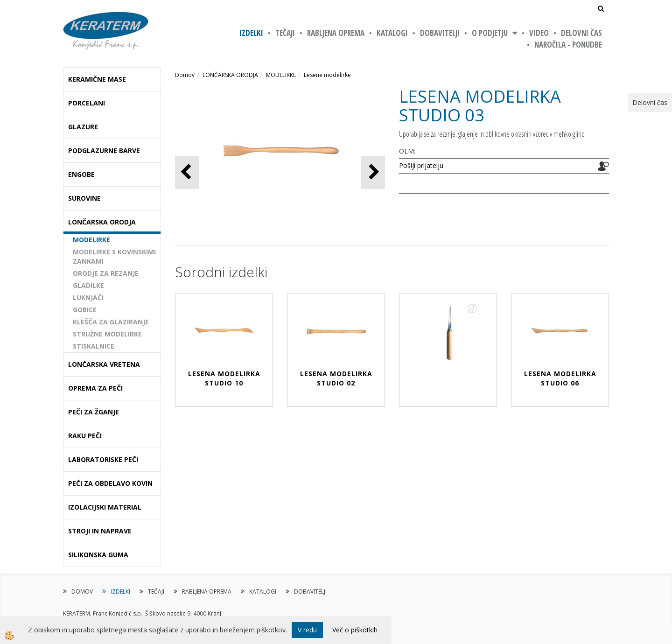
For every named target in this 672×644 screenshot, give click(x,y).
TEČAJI (285, 33)
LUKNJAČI (88, 297)
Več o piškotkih (355, 630)
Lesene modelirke (327, 75)
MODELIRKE (91, 240)
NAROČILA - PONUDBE (568, 45)
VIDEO (539, 33)
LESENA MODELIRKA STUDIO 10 (224, 378)
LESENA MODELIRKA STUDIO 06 (560, 378)
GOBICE (85, 310)
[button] (373, 172)
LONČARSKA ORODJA (230, 75)
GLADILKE (88, 285)
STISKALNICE (94, 346)
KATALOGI (392, 33)
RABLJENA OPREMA (336, 33)
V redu (307, 630)
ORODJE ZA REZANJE (106, 273)
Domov (185, 75)
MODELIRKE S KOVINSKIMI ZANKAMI (114, 256)
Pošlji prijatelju (421, 165)
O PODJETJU (490, 33)
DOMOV (82, 591)
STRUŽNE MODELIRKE (107, 334)
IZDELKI (251, 33)
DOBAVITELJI (440, 33)
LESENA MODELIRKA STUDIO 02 (336, 378)
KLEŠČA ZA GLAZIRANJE (111, 322)
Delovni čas (581, 33)
